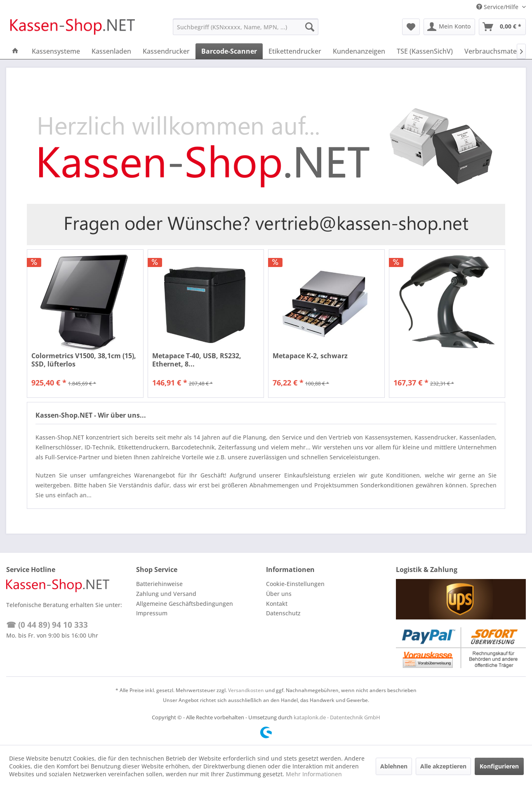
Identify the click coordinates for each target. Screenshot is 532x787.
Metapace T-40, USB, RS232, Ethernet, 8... (197, 360)
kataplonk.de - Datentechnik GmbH (337, 717)
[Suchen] (310, 27)
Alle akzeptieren (443, 766)
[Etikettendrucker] (295, 51)
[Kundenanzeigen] (359, 51)
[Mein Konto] (449, 27)
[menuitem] (246, 27)
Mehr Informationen (314, 774)
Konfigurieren (499, 766)
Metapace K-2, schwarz (310, 356)
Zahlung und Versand (166, 594)
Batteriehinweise (159, 584)
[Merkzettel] (411, 27)
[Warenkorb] (502, 27)
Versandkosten (246, 690)
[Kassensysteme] (56, 51)
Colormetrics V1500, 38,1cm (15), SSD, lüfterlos (84, 360)
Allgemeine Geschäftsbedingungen (185, 604)
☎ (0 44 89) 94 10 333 (47, 625)
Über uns (279, 594)
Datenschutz (283, 613)
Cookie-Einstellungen (295, 584)
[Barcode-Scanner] (229, 51)
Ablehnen (394, 766)
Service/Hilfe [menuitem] (498, 7)
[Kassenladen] (111, 51)
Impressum (152, 613)
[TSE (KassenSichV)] (425, 51)
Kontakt (277, 604)
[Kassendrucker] (166, 51)
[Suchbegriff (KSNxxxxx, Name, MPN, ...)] (246, 27)
